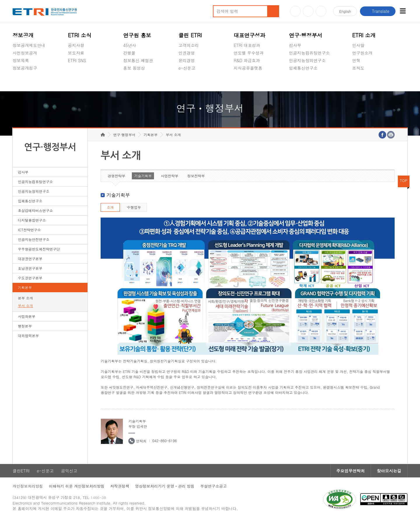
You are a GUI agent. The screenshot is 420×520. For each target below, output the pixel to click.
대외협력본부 (28, 336)
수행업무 (134, 207)
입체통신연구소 (303, 68)
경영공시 (21, 82)
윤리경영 (187, 60)
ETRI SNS (77, 60)
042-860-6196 (164, 441)
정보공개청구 (25, 68)
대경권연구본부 (30, 259)
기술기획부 (143, 176)
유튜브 (295, 11)
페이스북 (321, 11)
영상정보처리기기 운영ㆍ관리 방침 (165, 486)
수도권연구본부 (30, 278)
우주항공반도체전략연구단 (39, 249)
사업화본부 (27, 316)
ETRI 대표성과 (247, 45)
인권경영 (187, 53)
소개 (110, 207)
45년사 (129, 45)
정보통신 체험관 (138, 60)
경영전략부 (116, 176)
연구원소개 (362, 53)
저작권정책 (120, 486)
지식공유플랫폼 (248, 68)
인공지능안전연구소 (34, 239)
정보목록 (21, 60)
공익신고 (187, 82)
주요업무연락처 (351, 471)
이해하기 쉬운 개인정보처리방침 (77, 486)
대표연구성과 (249, 35)
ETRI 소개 (364, 35)
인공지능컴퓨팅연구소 (309, 53)
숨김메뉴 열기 (15, 75)
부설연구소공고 (214, 486)
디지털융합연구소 (32, 220)
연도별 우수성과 (249, 53)
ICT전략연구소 (29, 230)
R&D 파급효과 (247, 60)
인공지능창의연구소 (307, 60)
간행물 (129, 53)
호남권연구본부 (30, 268)
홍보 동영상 (134, 68)
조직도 (358, 68)
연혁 (356, 60)
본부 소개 (25, 298)
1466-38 (98, 497)
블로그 (308, 11)
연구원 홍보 (137, 35)
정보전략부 (196, 176)
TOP (404, 180)
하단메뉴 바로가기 (0, 0)
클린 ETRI (190, 35)
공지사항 (76, 45)
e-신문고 (187, 68)
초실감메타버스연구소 (309, 82)
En (345, 11)
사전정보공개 (25, 53)
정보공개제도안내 (29, 45)
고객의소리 (189, 45)
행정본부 (25, 326)
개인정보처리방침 (28, 486)
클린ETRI (21, 471)
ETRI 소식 (80, 35)
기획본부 (25, 287)
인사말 (358, 45)
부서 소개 (25, 305)
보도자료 (76, 53)
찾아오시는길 (389, 471)
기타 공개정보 (365, 82)
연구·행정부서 (306, 35)
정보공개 (23, 35)
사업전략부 (169, 176)
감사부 (295, 45)
